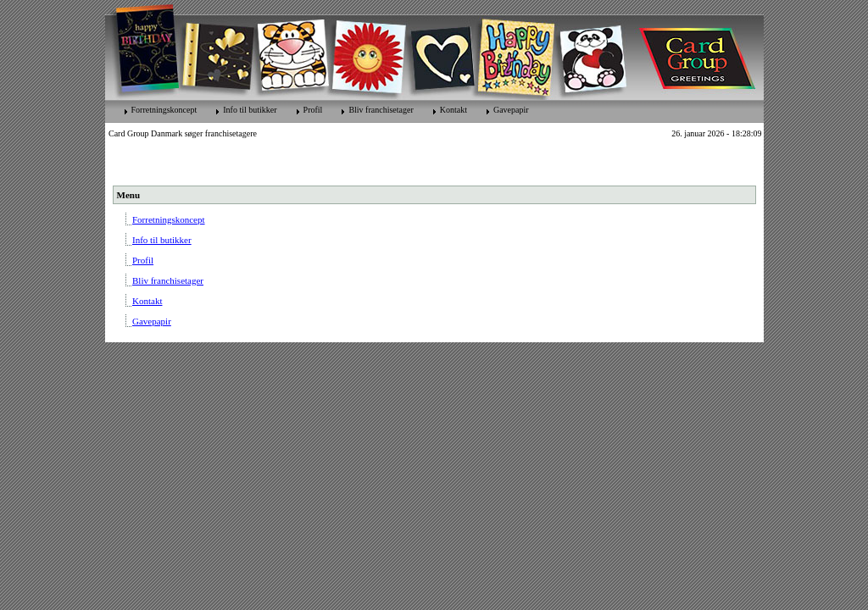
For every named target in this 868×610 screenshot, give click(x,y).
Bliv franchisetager (381, 110)
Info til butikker (250, 110)
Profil (313, 110)
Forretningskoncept (164, 110)
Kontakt (453, 110)
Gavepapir (511, 110)
